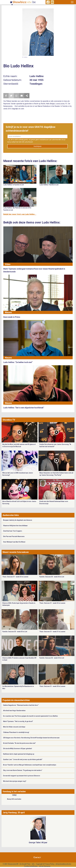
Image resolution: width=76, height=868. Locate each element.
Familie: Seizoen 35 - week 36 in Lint (52, 577)
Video (8, 264)
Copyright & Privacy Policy (45, 864)
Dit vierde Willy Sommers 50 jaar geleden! (18, 749)
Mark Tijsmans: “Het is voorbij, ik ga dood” (18, 721)
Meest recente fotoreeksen (16, 552)
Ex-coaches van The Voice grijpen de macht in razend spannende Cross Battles (30, 716)
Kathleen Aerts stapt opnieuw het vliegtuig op (19, 754)
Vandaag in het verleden (14, 791)
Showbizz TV (9, 420)
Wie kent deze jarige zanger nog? (15, 781)
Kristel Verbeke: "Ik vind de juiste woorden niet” (19, 743)
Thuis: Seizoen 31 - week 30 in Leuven (52, 686)
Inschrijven (38, 146)
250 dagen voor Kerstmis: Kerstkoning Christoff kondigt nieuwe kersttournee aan (31, 738)
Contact (37, 857)
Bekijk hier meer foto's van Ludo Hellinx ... (20, 214)
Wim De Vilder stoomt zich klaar (14, 727)
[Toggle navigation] (72, 2)
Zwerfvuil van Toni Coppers (13, 531)
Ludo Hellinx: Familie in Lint (49, 185)
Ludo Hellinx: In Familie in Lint (14, 185)
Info (33, 864)
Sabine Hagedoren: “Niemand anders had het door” (21, 705)
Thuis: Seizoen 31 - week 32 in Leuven (52, 603)
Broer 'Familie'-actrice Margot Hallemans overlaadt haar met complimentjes (30, 765)
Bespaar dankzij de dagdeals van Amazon (18, 520)
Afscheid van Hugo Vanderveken (14, 711)
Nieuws (8, 312)
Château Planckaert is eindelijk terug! (16, 732)
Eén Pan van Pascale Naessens (14, 536)
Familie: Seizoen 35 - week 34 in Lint (52, 658)
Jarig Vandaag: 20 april (14, 813)
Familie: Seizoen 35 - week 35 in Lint (15, 632)
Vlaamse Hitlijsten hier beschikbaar (15, 526)
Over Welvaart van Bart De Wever (14, 542)
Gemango (47, 866)
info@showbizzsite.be (63, 864)
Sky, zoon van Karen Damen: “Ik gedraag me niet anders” (23, 770)
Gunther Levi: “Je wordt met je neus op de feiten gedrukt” (23, 759)
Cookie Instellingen (31, 866)
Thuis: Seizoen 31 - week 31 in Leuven (52, 632)
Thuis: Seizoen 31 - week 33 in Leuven (15, 577)
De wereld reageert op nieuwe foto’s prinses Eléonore (22, 776)
